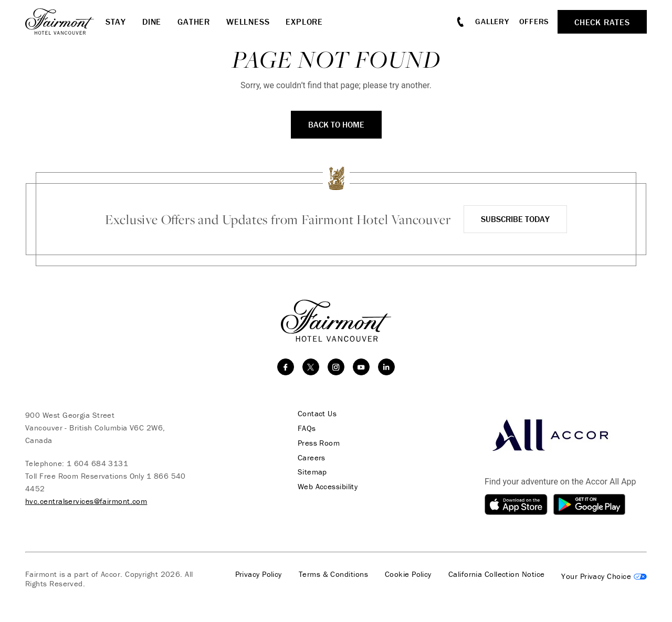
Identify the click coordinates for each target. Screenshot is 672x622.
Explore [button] (304, 22)
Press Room (317, 443)
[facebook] (286, 367)
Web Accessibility (326, 487)
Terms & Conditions (333, 574)
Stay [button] (116, 22)
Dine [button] (152, 22)
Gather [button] (194, 22)
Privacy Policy (259, 574)
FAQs (305, 428)
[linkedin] (386, 367)
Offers (534, 21)
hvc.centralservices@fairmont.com (86, 501)
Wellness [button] (248, 22)
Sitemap (310, 472)
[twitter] (311, 367)
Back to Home (336, 124)
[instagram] (336, 367)
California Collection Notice (497, 574)
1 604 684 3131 (97, 463)
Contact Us (315, 414)
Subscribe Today (515, 219)
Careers (309, 458)
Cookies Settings (604, 576)
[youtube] (361, 367)
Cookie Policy (408, 574)
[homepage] (65, 22)
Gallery (492, 21)
